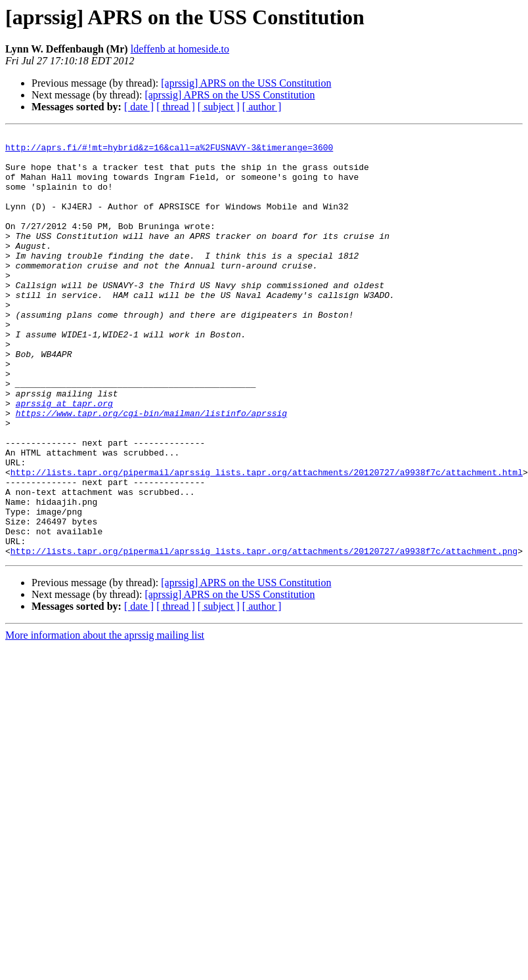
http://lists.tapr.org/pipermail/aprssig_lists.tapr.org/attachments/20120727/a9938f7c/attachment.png (264, 635)
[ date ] (139, 107)
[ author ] (262, 107)
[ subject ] (219, 107)
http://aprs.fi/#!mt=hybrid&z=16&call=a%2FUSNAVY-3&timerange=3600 (169, 151)
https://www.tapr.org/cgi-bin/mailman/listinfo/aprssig (151, 470)
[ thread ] (176, 107)
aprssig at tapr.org (64, 458)
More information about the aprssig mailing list (105, 720)
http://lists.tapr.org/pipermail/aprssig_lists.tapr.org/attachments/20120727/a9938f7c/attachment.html (267, 541)
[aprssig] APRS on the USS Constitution (246, 83)
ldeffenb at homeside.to (180, 49)
